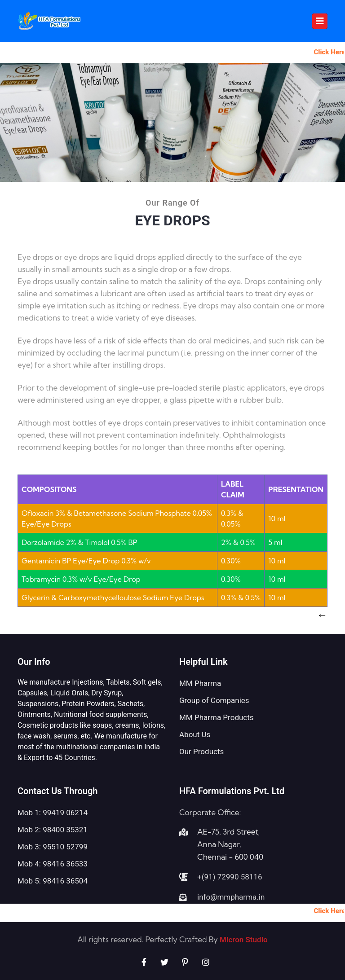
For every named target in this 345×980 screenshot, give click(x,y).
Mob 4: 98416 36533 (53, 864)
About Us (195, 734)
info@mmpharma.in (231, 897)
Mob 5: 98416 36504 (53, 881)
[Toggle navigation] (320, 21)
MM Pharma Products (217, 717)
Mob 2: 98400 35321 (53, 830)
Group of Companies (214, 700)
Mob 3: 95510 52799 (53, 847)
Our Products (201, 751)
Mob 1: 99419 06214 (53, 813)
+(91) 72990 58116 (230, 877)
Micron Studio (243, 940)
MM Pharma (200, 683)
